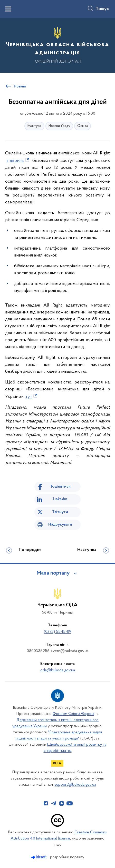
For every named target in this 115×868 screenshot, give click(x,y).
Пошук (102, 9)
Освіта (83, 126)
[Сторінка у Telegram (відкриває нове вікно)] (54, 803)
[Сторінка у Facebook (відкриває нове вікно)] (46, 803)
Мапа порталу (53, 573)
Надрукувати (60, 525)
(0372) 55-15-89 (58, 632)
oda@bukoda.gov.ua (58, 670)
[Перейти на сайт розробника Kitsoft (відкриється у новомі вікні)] (39, 857)
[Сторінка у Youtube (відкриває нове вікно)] (70, 803)
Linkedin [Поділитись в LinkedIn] (60, 499)
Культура (34, 126)
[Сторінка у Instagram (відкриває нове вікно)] (62, 803)
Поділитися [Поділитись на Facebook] (60, 487)
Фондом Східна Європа (73, 714)
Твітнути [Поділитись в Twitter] (60, 512)
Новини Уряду (59, 126)
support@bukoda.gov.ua (75, 785)
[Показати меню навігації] (8, 9)
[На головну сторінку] (57, 45)
